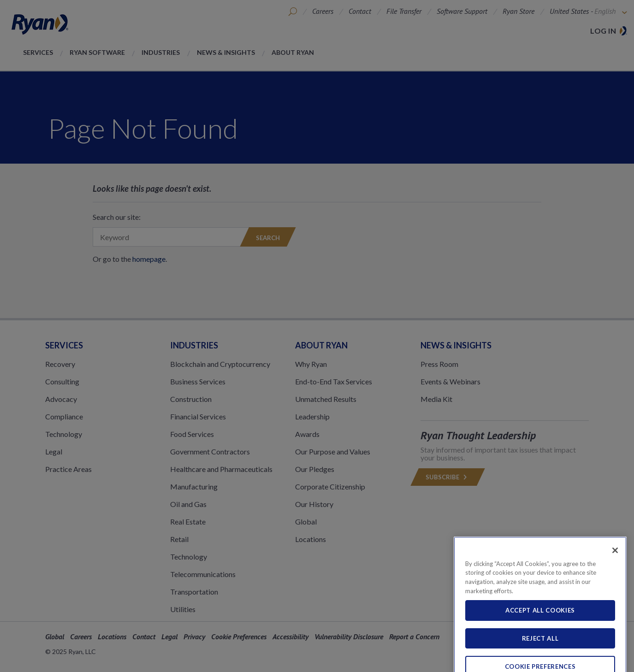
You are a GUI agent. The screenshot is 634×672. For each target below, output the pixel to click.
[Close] (615, 566)
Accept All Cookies (540, 626)
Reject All (540, 654)
